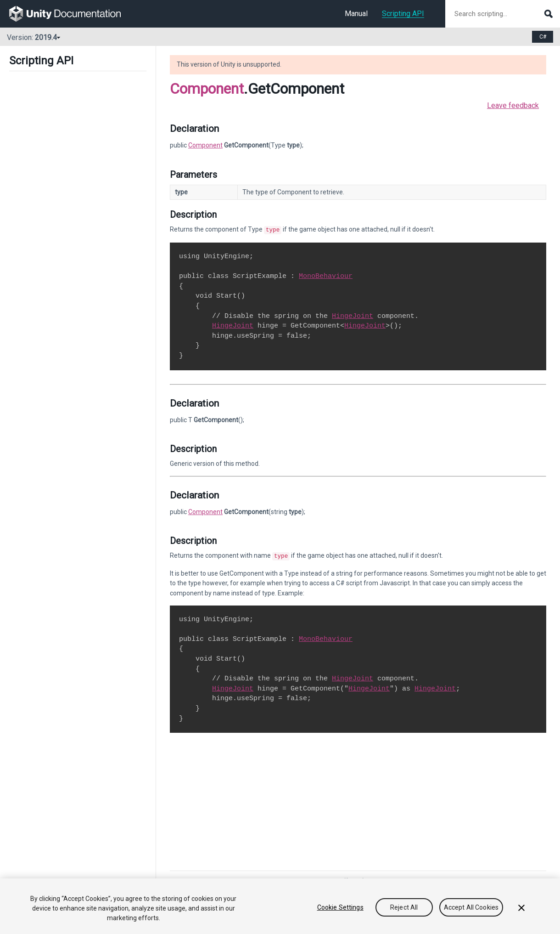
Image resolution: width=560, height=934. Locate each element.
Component (207, 89)
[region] (280, 906)
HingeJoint (353, 315)
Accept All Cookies (471, 907)
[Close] (521, 908)
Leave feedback (513, 105)
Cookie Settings (340, 907)
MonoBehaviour (326, 275)
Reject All (404, 907)
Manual (356, 14)
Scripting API (403, 14)
